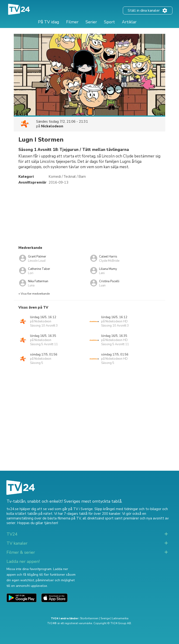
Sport (109, 22)
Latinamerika (120, 618)
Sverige (105, 618)
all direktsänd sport (98, 518)
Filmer (72, 22)
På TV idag (49, 22)
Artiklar (129, 22)
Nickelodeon (52, 126)
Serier (91, 22)
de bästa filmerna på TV (62, 518)
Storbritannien (89, 618)
